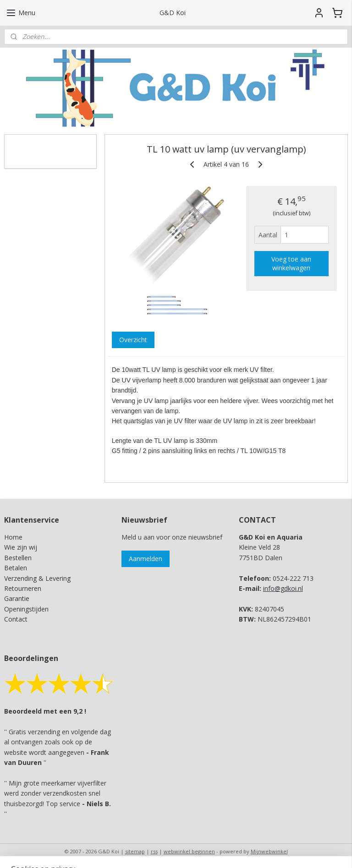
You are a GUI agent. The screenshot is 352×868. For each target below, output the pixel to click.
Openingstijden (26, 609)
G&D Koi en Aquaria (44, 146)
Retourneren (23, 588)
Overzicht (133, 340)
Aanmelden (146, 559)
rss (154, 851)
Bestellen (18, 558)
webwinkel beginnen (189, 851)
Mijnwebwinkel (269, 851)
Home (13, 537)
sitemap (135, 851)
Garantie (17, 598)
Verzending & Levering (37, 578)
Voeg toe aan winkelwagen (292, 263)
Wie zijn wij (21, 547)
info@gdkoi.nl (283, 588)
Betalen (16, 568)
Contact (16, 619)
